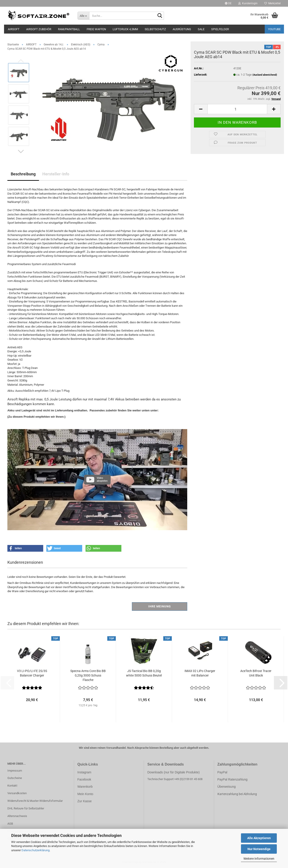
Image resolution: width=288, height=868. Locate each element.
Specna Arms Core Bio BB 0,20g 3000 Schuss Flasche (88, 675)
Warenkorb (85, 787)
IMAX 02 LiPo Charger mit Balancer (200, 673)
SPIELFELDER (220, 29)
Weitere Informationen (259, 859)
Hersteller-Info (56, 174)
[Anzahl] (237, 109)
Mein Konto (85, 794)
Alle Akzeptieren (259, 838)
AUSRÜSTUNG (182, 29)
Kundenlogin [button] (248, 3)
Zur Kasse (85, 801)
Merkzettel (272, 3)
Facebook (84, 779)
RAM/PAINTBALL (69, 29)
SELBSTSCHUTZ (155, 29)
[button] (228, 3)
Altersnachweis (17, 816)
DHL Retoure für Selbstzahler (26, 808)
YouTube (274, 29)
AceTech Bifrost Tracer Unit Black (256, 673)
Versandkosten (17, 793)
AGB (10, 824)
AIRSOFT (14, 29)
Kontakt (12, 786)
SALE (201, 29)
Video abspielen (102, 479)
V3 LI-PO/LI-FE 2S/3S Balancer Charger (32, 673)
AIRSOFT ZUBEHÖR (39, 29)
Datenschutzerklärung (35, 850)
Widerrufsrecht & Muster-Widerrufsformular (35, 801)
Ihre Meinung (160, 606)
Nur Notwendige (259, 849)
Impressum (15, 771)
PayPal (222, 772)
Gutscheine (15, 778)
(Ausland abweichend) (265, 75)
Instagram (84, 772)
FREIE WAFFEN (96, 29)
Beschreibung (23, 174)
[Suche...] (83, 16)
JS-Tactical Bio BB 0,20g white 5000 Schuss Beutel (144, 673)
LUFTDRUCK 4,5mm (125, 29)
